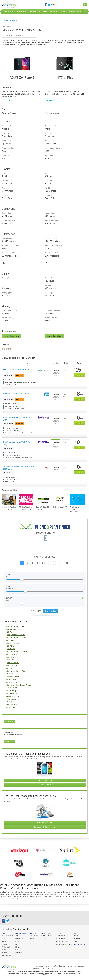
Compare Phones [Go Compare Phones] (45, 785)
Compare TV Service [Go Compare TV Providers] (45, 823)
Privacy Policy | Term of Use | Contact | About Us (56, 966)
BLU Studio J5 (12, 705)
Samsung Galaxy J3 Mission (17, 652)
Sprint (4, 941)
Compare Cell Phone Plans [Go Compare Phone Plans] (45, 780)
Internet (45, 12)
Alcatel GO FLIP (13, 677)
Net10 (4, 949)
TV (39, 12)
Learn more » (7, 100)
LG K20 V (11, 646)
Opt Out (84, 966)
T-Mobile (5, 944)
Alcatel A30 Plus (13, 696)
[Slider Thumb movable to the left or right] (22, 580)
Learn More (9, 721)
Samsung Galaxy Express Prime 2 (19, 685)
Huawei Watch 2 (13, 629)
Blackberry (76, 938)
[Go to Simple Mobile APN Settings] (43, 500)
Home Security (54, 12)
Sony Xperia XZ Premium (16, 635)
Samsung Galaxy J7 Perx (16, 626)
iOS (74, 941)
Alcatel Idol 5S (12, 688)
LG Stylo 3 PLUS (13, 643)
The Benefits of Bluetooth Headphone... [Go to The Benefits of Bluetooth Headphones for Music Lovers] (75, 509)
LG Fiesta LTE (12, 693)
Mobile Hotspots (33, 936)
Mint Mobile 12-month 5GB (16, 370)
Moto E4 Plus (12, 702)
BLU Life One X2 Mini (15, 665)
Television (44, 938)
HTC (17, 941)
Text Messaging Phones (62, 944)
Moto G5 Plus (12, 682)
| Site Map (78, 966)
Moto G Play (12, 707)
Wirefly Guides (77, 944)
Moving (79, 12)
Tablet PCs (31, 938)
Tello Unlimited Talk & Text (16, 394)
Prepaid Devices (60, 938)
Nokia (17, 949)
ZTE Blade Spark (13, 668)
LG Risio (10, 632)
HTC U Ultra (12, 679)
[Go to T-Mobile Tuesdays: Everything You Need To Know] (26, 500)
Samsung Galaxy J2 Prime (17, 671)
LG (16, 944)
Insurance (63, 12)
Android (75, 936)
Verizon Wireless (7, 936)
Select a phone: (46, 533)
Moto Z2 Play (12, 674)
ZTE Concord (12, 654)
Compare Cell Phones (9, 20)
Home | (36, 966)
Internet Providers (46, 936)
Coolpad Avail (12, 699)
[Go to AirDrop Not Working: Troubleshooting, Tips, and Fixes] (9, 500)
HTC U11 (11, 660)
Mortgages (72, 12)
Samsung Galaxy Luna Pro (17, 638)
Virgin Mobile (6, 947)
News (53, 4)
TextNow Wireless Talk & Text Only (18, 419)
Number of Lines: (45, 557)
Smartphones (59, 936)
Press (59, 4)
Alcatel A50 (11, 649)
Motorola (18, 947)
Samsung (18, 952)
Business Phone (21, 12)
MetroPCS (5, 952)
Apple (17, 936)
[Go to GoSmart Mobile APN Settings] (60, 500)
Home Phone (32, 12)
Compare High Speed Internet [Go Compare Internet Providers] (45, 827)
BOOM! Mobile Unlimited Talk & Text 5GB (19, 468)
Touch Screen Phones (61, 941)
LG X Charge (12, 657)
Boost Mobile (6, 955)
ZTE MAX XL (12, 640)
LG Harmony (12, 691)
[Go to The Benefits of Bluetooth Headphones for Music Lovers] (77, 500)
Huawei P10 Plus (13, 663)
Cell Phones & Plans (8, 12)
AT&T (4, 938)
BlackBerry (19, 938)
